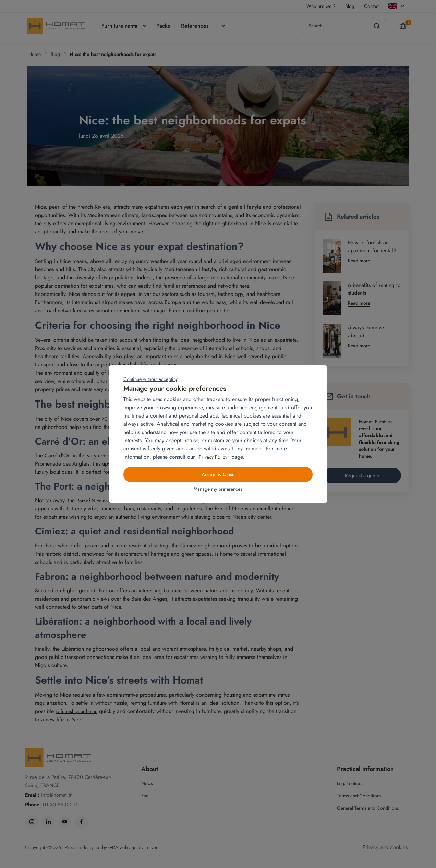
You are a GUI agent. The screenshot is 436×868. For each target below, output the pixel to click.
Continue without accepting (151, 379)
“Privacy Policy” (213, 457)
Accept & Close (218, 474)
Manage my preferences (218, 489)
